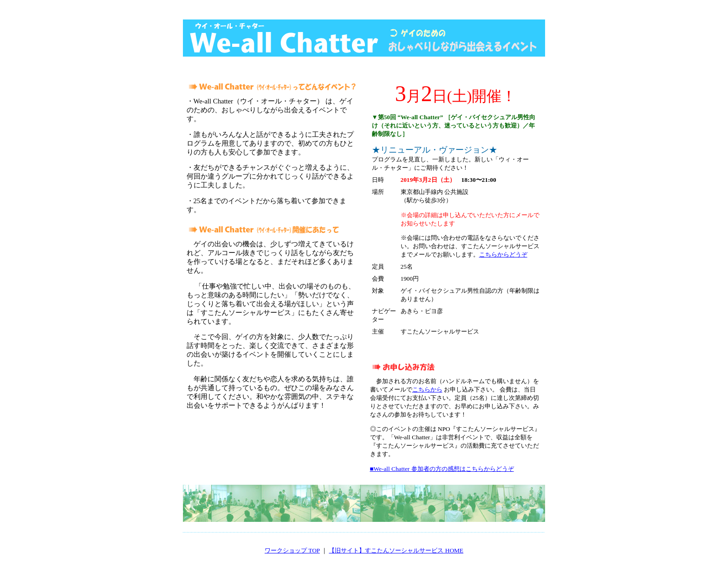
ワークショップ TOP (292, 550)
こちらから (427, 389)
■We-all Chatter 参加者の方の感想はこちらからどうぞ (442, 469)
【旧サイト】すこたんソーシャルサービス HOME (396, 550)
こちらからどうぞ (503, 254)
